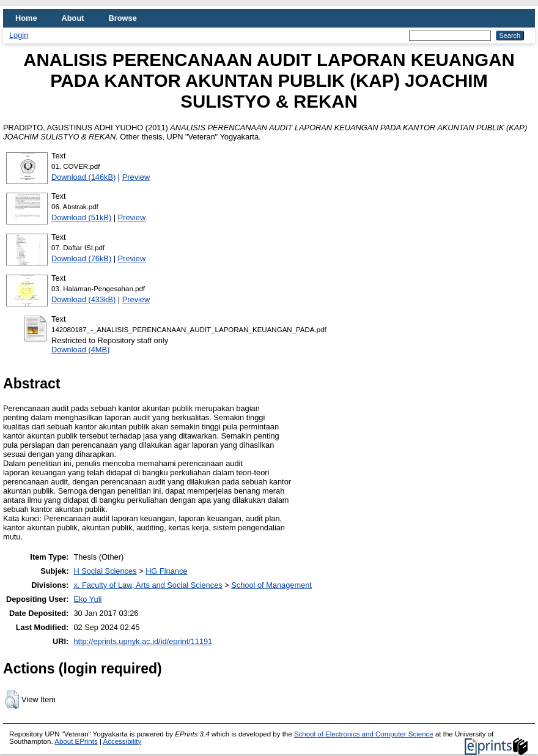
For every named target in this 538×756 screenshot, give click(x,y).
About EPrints (76, 741)
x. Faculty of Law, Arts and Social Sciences (148, 585)
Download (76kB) (81, 258)
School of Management (271, 585)
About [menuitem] (73, 18)
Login (19, 35)
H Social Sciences (105, 571)
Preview (136, 177)
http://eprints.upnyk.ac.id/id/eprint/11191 (143, 641)
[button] (12, 700)
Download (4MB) (80, 350)
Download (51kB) (81, 217)
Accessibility (122, 741)
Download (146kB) (83, 177)
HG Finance (166, 571)
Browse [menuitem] (123, 18)
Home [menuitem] (26, 18)
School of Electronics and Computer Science (364, 734)
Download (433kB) (83, 299)
